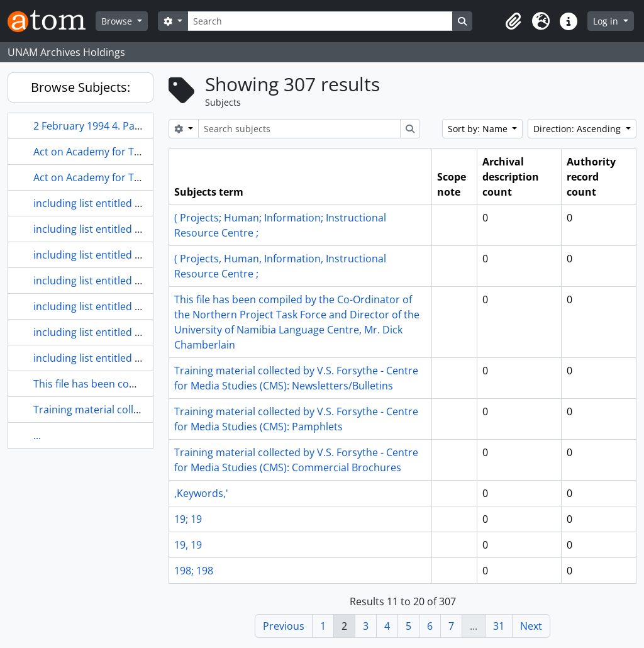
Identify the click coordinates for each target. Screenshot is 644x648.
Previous (284, 626)
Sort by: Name (479, 129)
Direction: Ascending (578, 129)
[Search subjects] (299, 129)
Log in (607, 21)
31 (499, 626)
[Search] (320, 21)
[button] (513, 21)
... (37, 435)
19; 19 (188, 519)
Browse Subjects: (80, 87)
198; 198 (194, 571)
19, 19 (188, 545)
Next (531, 626)
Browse (118, 21)
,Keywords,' (201, 493)
